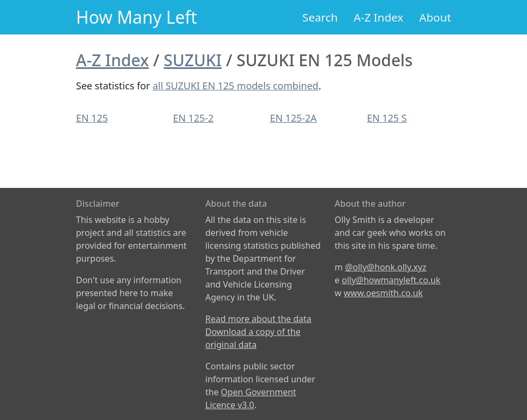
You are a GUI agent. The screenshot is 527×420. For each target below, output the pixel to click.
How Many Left (137, 17)
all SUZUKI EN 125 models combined (235, 86)
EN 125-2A (293, 118)
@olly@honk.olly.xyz (386, 267)
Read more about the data (258, 319)
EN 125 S (387, 118)
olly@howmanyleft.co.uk (391, 280)
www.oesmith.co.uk (383, 293)
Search (320, 17)
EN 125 (92, 118)
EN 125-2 (193, 118)
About (435, 17)
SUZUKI (193, 60)
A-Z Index (378, 17)
